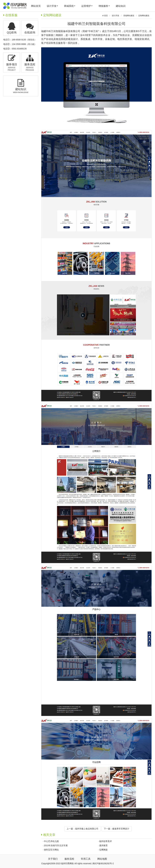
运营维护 (87, 6)
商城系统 (70, 6)
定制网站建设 (144, 16)
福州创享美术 (106, 841)
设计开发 (52, 6)
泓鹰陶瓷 (103, 850)
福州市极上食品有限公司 (87, 829)
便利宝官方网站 (51, 850)
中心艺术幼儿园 (51, 841)
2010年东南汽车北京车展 (56, 845)
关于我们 (53, 859)
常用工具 (86, 859)
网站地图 (102, 859)
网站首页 (36, 6)
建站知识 (121, 6)
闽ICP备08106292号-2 (103, 863)
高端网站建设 (129, 16)
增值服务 (104, 6)
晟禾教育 (103, 845)
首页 (106, 16)
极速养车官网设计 (121, 829)
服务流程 (69, 859)
